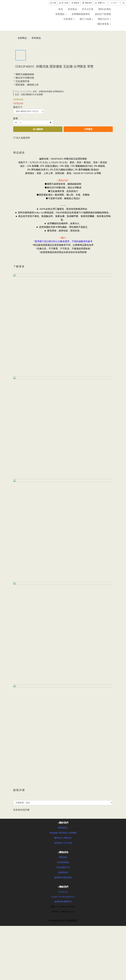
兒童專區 (69, 19)
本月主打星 (88, 9)
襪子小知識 (86, 19)
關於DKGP (105, 19)
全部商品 (22, 38)
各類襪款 (61, 14)
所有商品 (72, 9)
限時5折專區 (105, 9)
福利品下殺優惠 (103, 14)
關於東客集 (104, 24)
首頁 (61, 9)
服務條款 (58, 877)
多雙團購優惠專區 (81, 14)
